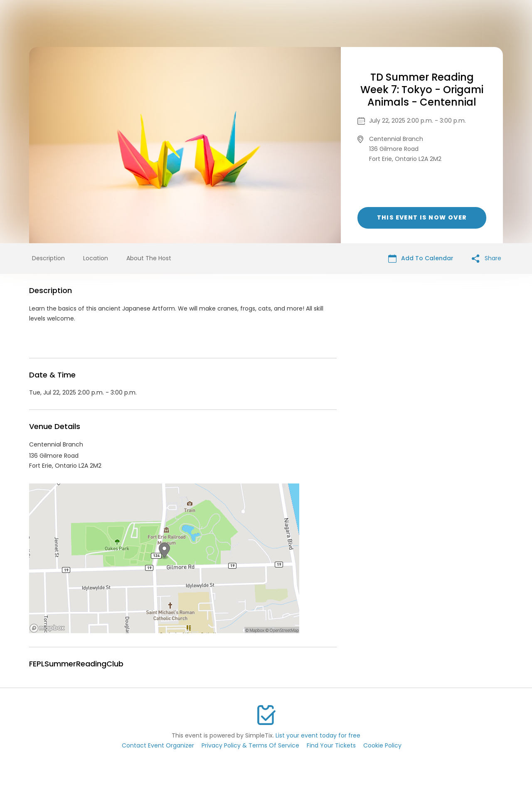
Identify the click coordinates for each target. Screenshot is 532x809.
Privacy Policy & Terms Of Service (250, 745)
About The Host (149, 258)
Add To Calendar (421, 258)
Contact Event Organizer (158, 745)
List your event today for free (318, 735)
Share (486, 258)
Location (96, 258)
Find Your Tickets (331, 745)
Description (48, 258)
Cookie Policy (382, 745)
